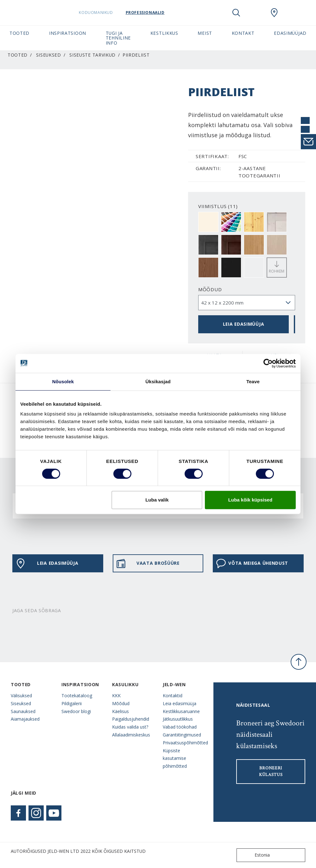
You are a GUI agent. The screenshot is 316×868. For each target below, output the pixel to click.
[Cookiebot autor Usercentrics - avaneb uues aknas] (268, 363)
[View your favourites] (255, 13)
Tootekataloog (77, 696)
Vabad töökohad (180, 727)
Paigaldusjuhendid (131, 719)
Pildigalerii (72, 703)
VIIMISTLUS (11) (218, 206)
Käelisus (120, 711)
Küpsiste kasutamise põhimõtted (175, 758)
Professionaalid (161, 12)
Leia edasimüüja (243, 324)
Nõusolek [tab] (63, 382)
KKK (116, 696)
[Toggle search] (236, 13)
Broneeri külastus (271, 771)
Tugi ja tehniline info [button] (118, 38)
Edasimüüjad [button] (290, 33)
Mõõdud (210, 289)
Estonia (255, 855)
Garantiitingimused (182, 735)
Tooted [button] (19, 33)
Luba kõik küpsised (250, 500)
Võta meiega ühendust (252, 563)
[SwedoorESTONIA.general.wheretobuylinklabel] (274, 13)
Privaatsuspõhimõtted (183, 743)
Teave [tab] (253, 382)
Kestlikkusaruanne (181, 711)
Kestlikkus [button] (164, 33)
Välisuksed (21, 696)
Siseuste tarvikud (92, 55)
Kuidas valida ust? (130, 727)
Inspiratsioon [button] (68, 33)
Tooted (18, 55)
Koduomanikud (112, 12)
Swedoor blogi (76, 711)
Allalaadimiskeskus (131, 735)
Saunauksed (23, 711)
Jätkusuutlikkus (178, 719)
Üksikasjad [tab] (158, 382)
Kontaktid (173, 696)
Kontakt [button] (243, 33)
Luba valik (157, 500)
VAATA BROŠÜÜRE (148, 563)
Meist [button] (205, 33)
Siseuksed (49, 55)
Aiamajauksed (25, 719)
